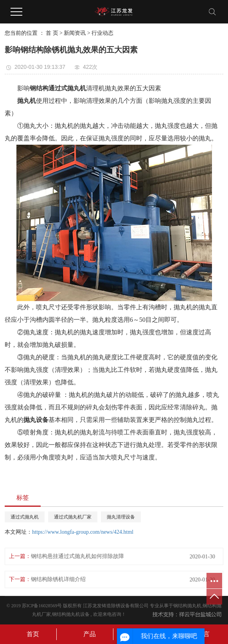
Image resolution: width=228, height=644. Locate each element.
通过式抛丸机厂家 (73, 517)
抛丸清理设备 (121, 517)
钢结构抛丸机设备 (71, 614)
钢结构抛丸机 (187, 606)
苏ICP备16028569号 (42, 606)
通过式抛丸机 (25, 517)
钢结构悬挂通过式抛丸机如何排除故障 (77, 556)
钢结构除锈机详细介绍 (58, 579)
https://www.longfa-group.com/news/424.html (83, 532)
